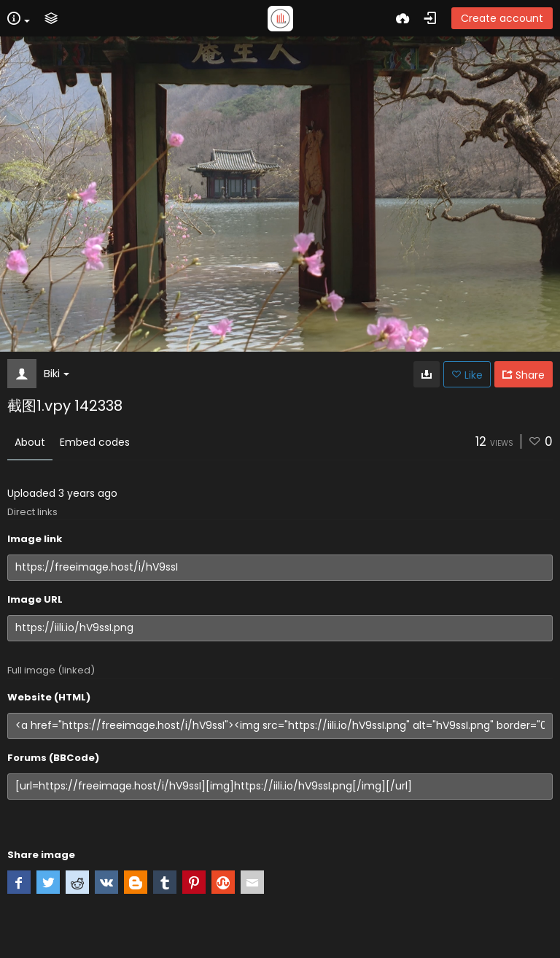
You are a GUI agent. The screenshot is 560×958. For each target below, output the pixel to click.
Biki (57, 373)
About (30, 442)
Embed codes (95, 442)
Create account (502, 18)
